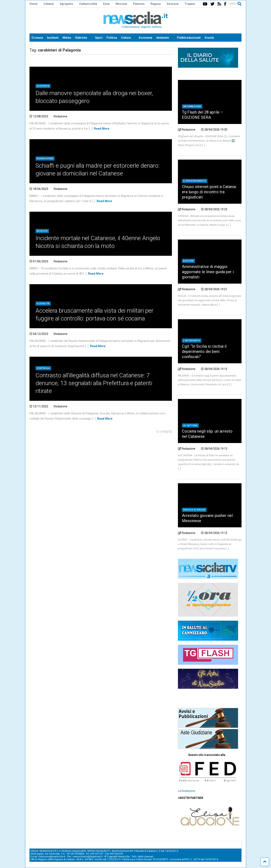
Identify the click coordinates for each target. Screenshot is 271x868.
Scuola (209, 38)
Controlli (43, 368)
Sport (99, 38)
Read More (102, 129)
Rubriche (81, 38)
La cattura (190, 425)
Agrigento (66, 4)
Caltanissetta (88, 4)
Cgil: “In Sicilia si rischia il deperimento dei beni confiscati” (204, 351)
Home (33, 4)
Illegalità (43, 304)
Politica (112, 38)
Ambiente (163, 38)
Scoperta (43, 86)
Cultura (126, 38)
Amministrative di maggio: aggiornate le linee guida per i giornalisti (208, 272)
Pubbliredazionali (189, 38)
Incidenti (53, 38)
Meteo (67, 38)
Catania (49, 4)
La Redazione (187, 791)
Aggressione (45, 159)
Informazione (192, 106)
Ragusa (156, 4)
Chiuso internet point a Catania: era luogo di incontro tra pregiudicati (209, 192)
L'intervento (192, 341)
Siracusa (173, 4)
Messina (121, 4)
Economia (146, 38)
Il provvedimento (195, 181)
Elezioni (188, 261)
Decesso (42, 231)
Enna (106, 4)
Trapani (190, 4)
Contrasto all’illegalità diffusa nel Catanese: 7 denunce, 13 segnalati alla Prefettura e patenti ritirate (94, 383)
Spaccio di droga (194, 510)
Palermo (139, 4)
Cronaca (37, 38)
